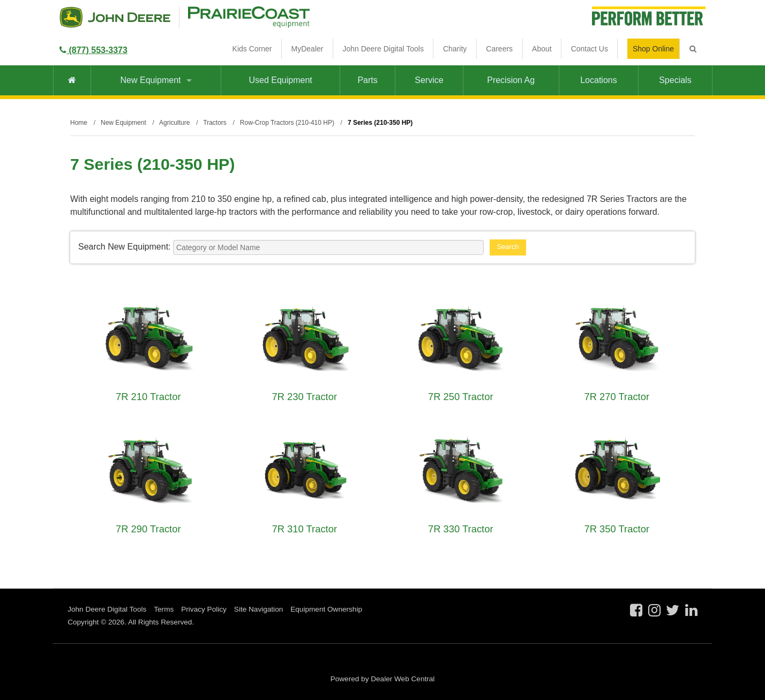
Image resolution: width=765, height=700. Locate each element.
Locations (599, 80)
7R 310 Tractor (304, 529)
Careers (499, 49)
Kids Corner (252, 49)
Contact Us (590, 49)
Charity (455, 49)
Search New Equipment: (125, 247)
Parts (367, 80)
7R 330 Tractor (461, 529)
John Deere (115, 17)
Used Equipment (280, 80)
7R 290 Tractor (148, 529)
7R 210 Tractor (148, 397)
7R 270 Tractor (617, 397)
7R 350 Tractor (617, 529)
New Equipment (156, 80)
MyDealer (307, 49)
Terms (164, 609)
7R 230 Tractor (304, 397)
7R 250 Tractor (461, 397)
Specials (675, 80)
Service (429, 80)
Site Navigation (258, 609)
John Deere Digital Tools (383, 49)
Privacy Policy (204, 609)
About (542, 49)
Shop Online (653, 49)
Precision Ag (511, 80)
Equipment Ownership (326, 609)
